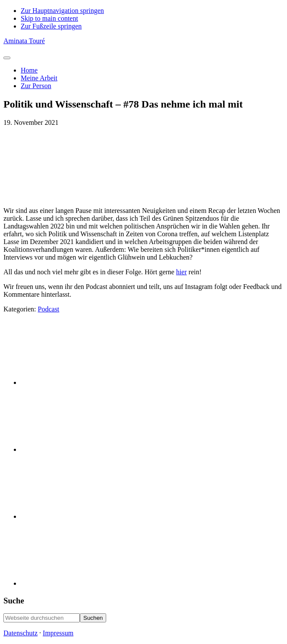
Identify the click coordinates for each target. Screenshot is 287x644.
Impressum (58, 633)
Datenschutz (20, 633)
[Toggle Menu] (7, 58)
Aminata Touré (24, 41)
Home (29, 70)
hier (181, 272)
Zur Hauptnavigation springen (62, 11)
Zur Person (36, 86)
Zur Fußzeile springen (51, 26)
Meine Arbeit (39, 78)
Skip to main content (49, 18)
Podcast (49, 309)
